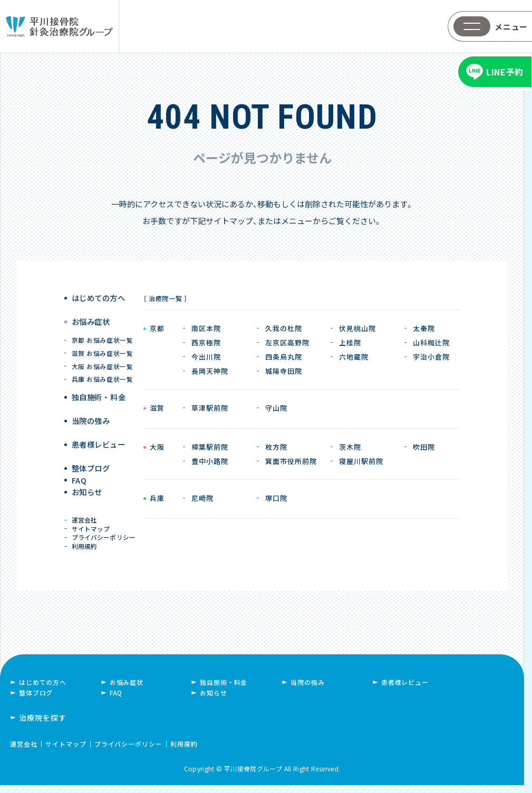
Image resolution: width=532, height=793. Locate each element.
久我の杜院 (284, 328)
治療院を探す (43, 726)
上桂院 (350, 342)
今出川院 (206, 357)
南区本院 (206, 328)
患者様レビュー (99, 428)
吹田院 (424, 447)
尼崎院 (202, 498)
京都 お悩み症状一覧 (102, 331)
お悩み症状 (92, 318)
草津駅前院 (210, 408)
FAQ (81, 467)
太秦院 (424, 328)
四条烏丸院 (284, 357)
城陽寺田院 (284, 371)
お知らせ (88, 486)
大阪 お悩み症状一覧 (102, 358)
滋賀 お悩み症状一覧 (102, 345)
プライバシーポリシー (104, 538)
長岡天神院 (210, 371)
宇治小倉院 (431, 357)
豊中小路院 (210, 461)
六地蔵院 (354, 357)
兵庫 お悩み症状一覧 (102, 371)
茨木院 (350, 447)
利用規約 (86, 551)
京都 (157, 329)
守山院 (276, 408)
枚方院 (276, 447)
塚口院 (276, 498)
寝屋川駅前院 (361, 461)
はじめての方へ (99, 298)
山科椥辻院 (431, 342)
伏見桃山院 (357, 328)
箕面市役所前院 (291, 461)
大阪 (157, 448)
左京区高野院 (287, 342)
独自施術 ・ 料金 (99, 389)
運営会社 (86, 514)
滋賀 (157, 409)
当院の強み (92, 408)
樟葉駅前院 (210, 447)
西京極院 (206, 342)
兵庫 (157, 499)
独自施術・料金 (224, 690)
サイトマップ (92, 526)
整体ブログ (92, 447)
